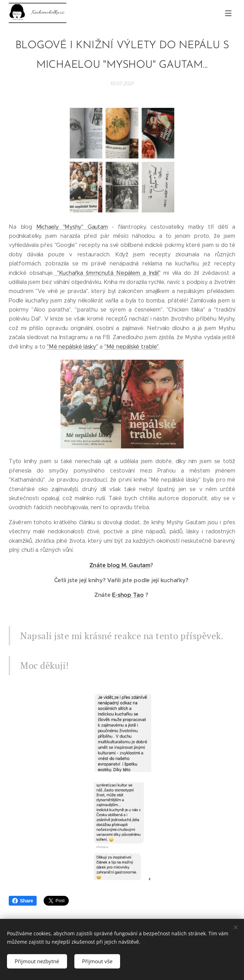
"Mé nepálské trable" (132, 347)
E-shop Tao (128, 595)
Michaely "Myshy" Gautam (72, 226)
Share (23, 901)
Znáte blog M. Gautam (120, 565)
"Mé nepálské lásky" (72, 347)
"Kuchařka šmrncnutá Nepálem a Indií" (107, 273)
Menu (228, 13)
